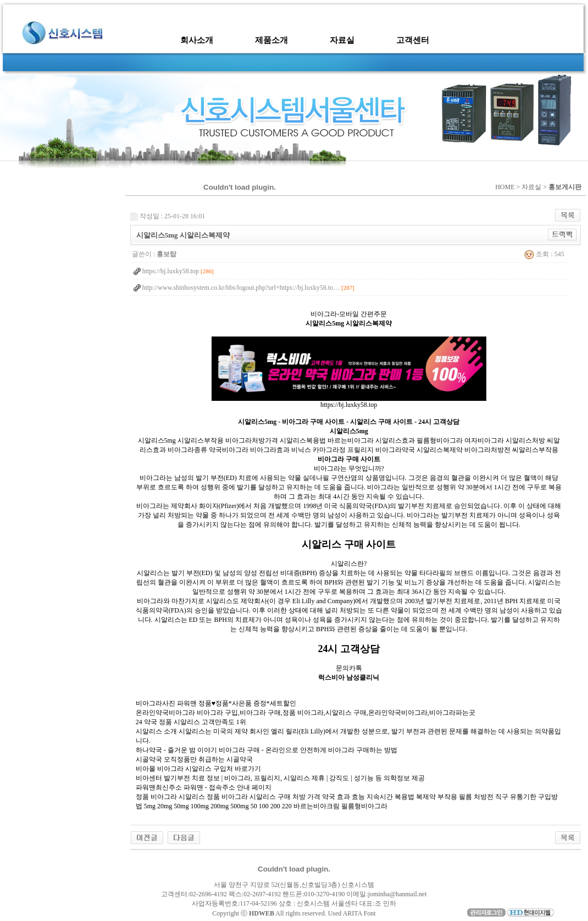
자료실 (342, 40)
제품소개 (271, 40)
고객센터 (413, 40)
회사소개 (197, 40)
